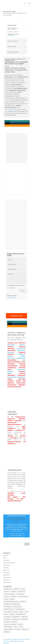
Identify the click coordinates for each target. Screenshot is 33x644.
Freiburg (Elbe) (12, 377)
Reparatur (6, 570)
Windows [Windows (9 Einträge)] (18, 629)
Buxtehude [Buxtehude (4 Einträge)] (14, 591)
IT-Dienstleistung (8, 563)
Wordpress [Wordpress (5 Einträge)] (7, 632)
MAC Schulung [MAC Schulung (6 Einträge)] (8, 612)
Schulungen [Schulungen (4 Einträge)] (7, 617)
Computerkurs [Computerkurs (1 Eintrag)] (20, 594)
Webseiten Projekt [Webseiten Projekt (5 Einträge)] (9, 629)
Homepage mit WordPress (16, 516)
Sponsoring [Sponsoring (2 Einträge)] (7, 619)
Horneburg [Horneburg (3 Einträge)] (23, 602)
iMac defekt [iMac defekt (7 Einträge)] (7, 604)
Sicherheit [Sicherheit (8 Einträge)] (24, 617)
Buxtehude (11, 345)
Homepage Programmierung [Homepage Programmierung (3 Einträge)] (11, 602)
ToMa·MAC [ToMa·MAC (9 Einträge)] (7, 622)
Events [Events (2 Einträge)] (6, 599)
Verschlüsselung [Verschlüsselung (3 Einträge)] (8, 627)
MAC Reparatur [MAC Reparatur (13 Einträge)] (20, 609)
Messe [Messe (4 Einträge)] (15, 612)
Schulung (6, 573)
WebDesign (17, 519)
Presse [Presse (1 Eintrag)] (12, 614)
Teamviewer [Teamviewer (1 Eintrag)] (24, 619)
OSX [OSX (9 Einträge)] (26, 612)
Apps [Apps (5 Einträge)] (23, 589)
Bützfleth (10, 371)
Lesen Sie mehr (16, 535)
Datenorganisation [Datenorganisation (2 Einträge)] (23, 597)
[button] (7, 121)
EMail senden (11, 36)
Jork (24, 360)
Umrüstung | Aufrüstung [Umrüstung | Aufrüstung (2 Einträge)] (10, 624)
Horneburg (11, 358)
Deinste (10, 356)
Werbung (9, 15)
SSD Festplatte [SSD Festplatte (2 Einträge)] (16, 619)
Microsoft (6, 565)
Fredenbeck (21, 354)
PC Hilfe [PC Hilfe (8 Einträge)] (6, 614)
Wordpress (23, 519)
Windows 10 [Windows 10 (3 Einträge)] (25, 629)
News (5, 15)
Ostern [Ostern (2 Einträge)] (21, 612)
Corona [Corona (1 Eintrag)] (6, 597)
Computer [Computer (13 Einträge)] (21, 591)
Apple (5, 555)
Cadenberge (21, 377)
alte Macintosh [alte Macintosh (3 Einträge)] (8, 589)
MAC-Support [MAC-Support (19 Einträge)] (17, 607)
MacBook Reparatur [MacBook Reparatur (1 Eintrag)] (9, 609)
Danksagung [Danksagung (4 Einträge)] (13, 597)
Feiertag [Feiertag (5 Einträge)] (12, 599)
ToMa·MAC (8, 13)
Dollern (23, 356)
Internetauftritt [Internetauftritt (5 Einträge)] (8, 607)
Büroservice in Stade (9, 12)
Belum (10, 373)
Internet (5, 560)
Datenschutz (20, 641)
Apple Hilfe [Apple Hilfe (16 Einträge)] (17, 589)
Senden (22, 291)
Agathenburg (21, 358)
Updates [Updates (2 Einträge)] (20, 624)
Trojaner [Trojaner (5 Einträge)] (14, 622)
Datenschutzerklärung (11, 298)
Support (5, 575)
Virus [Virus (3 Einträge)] (21, 627)
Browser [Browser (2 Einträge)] (6, 591)
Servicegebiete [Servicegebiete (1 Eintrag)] (16, 617)
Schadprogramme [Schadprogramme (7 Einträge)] (21, 614)
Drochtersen (21, 370)
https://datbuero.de (11, 109)
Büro (5, 558)
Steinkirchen (21, 349)
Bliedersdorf (21, 350)
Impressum (6, 643)
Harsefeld (11, 352)
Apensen (22, 345)
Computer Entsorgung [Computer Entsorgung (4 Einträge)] (10, 594)
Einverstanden (11, 288)
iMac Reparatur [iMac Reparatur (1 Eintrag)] (16, 604)
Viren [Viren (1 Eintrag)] (16, 627)
